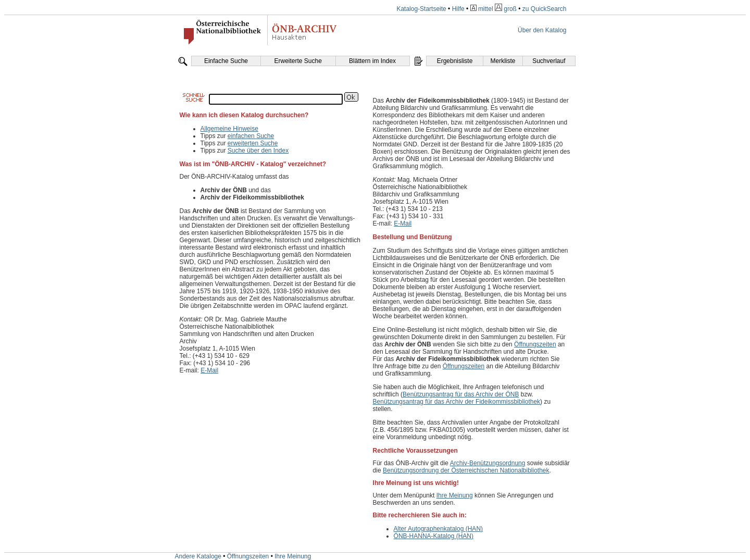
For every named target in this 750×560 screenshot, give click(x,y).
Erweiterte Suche (298, 61)
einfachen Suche (251, 136)
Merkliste (503, 61)
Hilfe (458, 9)
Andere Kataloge (198, 556)
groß (510, 9)
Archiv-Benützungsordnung (488, 463)
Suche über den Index (258, 151)
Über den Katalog (542, 30)
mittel (486, 9)
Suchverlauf (549, 61)
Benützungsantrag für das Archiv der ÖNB (461, 394)
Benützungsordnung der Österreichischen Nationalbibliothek (466, 470)
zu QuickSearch (545, 9)
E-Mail (209, 370)
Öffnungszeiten (535, 344)
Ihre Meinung (455, 495)
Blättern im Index (372, 61)
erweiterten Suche (253, 143)
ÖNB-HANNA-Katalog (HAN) (434, 536)
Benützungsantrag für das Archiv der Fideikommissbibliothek (457, 402)
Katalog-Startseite (421, 9)
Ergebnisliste (455, 61)
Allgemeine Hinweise (229, 129)
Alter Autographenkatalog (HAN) (438, 529)
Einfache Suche (226, 61)
